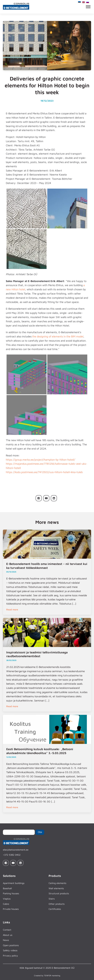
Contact (7, 930)
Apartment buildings (14, 883)
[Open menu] (88, 7)
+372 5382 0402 (12, 855)
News (6, 940)
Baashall (7, 888)
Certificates (55, 909)
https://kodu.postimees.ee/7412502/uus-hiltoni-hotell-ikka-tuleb (44, 472)
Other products (57, 904)
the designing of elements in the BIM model (58, 336)
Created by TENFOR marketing (47, 975)
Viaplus (7, 899)
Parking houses (11, 893)
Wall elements (56, 888)
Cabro (6, 904)
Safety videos (10, 950)
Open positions (11, 945)
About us (8, 935)
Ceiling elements (57, 883)
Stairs (52, 899)
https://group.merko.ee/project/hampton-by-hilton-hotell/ (40, 460)
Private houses (11, 909)
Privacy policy (10, 956)
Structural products (59, 893)
